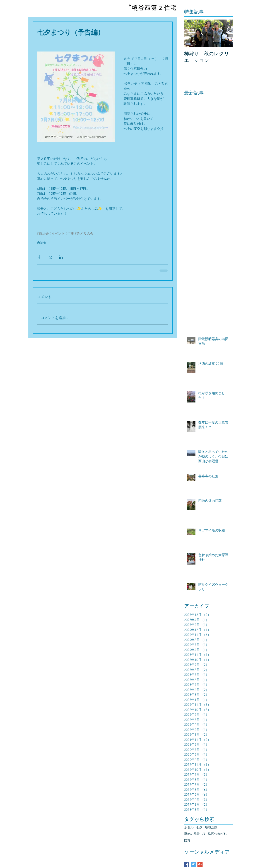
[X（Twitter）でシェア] (50, 257)
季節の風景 (192, 834)
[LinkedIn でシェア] (61, 257)
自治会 (42, 243)
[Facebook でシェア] (39, 257)
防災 (187, 841)
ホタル (189, 828)
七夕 (199, 828)
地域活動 (211, 828)
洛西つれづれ (217, 834)
